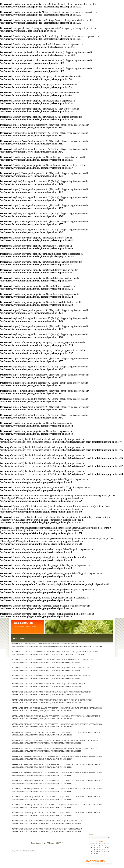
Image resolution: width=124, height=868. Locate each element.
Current (100, 856)
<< (92, 856)
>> (108, 856)
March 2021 (100, 842)
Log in (29, 837)
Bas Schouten (23, 623)
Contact (18, 837)
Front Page (19, 638)
